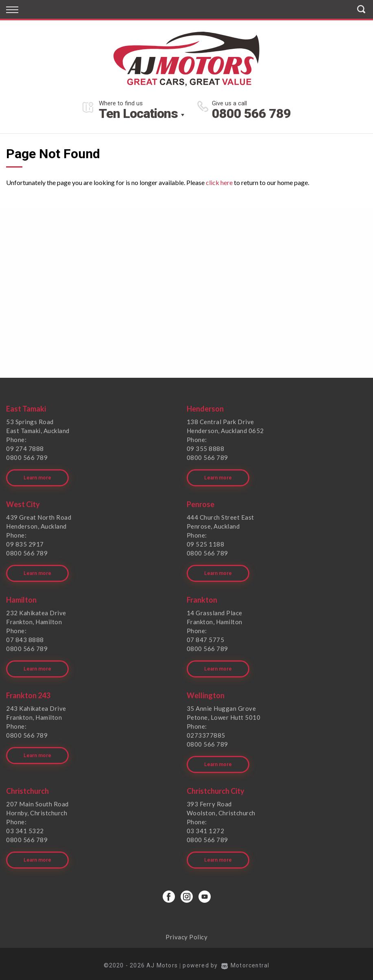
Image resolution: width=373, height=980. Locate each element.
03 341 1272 (206, 828)
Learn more (37, 477)
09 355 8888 (206, 449)
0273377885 (206, 733)
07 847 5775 (206, 638)
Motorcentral (245, 962)
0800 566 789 (251, 113)
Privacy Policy (186, 933)
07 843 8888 (25, 638)
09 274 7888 (25, 449)
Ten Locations (138, 113)
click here (219, 182)
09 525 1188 (206, 543)
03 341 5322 (25, 828)
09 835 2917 (25, 543)
